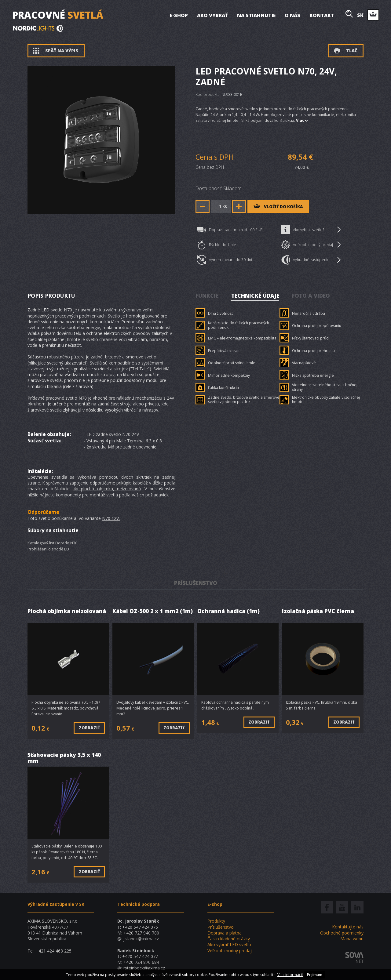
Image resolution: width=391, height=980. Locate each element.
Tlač (345, 51)
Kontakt (322, 15)
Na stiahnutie (256, 15)
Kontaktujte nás (348, 927)
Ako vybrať (212, 15)
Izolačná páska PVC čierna (318, 611)
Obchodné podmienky (342, 933)
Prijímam (315, 975)
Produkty (216, 921)
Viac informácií (290, 975)
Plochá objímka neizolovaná (67, 611)
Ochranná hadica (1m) (228, 611)
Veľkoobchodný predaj (311, 245)
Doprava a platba (225, 933)
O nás (292, 15)
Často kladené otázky (229, 939)
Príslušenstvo (221, 927)
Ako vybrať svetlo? (311, 230)
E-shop (179, 15)
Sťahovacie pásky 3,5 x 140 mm (64, 758)
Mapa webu (352, 939)
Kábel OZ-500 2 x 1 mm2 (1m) (153, 611)
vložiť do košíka (278, 207)
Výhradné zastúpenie (311, 260)
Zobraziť (90, 728)
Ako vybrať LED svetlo (229, 944)
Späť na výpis (55, 51)
